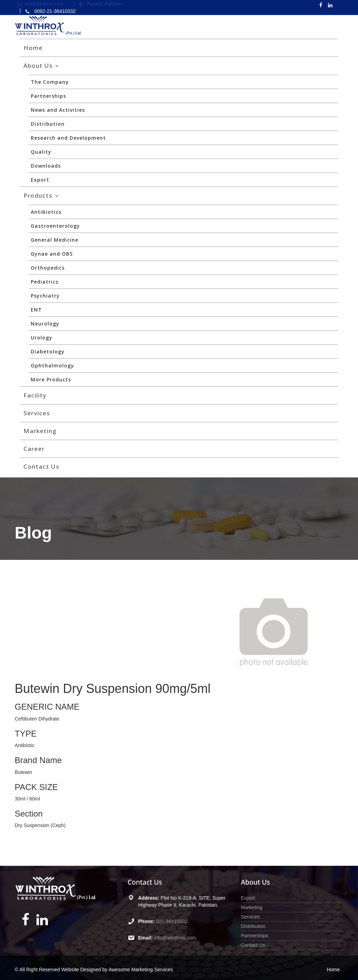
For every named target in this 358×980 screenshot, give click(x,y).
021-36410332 (172, 921)
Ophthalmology (52, 365)
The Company (50, 82)
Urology (42, 338)
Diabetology (48, 352)
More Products (51, 379)
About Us (38, 65)
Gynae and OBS (52, 254)
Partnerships (48, 96)
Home (33, 48)
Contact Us (41, 466)
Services (37, 413)
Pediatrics (45, 282)
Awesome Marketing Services (141, 970)
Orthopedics (48, 268)
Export (40, 180)
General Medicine (55, 240)
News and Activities (58, 110)
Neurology (45, 324)
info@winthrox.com (175, 938)
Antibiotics (46, 212)
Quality (41, 152)
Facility (35, 395)
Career (34, 449)
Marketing (40, 431)
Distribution (48, 124)
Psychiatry (45, 296)
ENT (36, 310)
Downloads (46, 166)
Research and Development (68, 138)
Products (38, 195)
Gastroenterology (55, 226)
